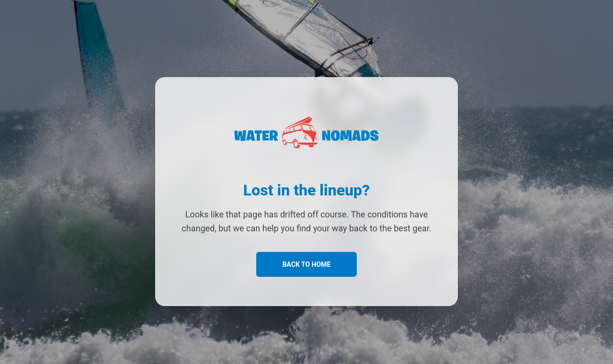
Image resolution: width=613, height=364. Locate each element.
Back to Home (307, 264)
